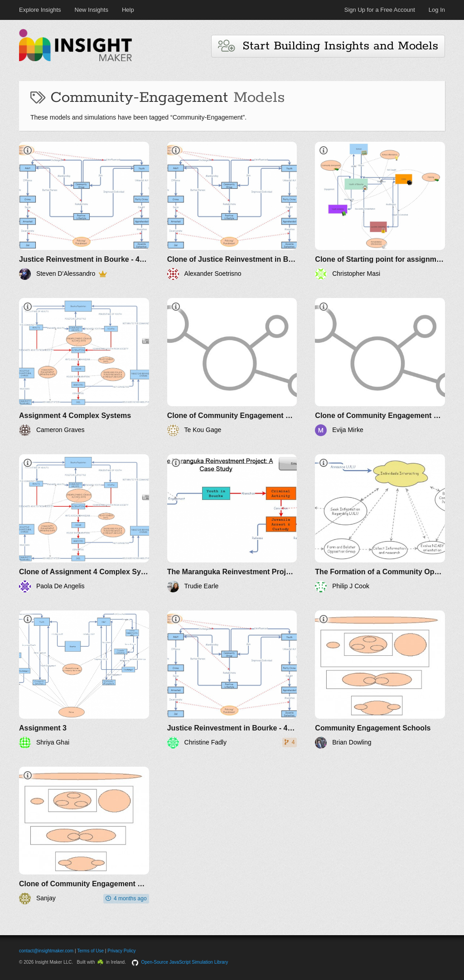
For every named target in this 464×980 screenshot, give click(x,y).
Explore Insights (40, 10)
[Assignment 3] (84, 680)
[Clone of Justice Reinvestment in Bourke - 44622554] (232, 211)
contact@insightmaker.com (46, 951)
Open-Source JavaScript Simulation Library (185, 962)
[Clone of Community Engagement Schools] (232, 367)
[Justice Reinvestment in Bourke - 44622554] (84, 211)
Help (128, 10)
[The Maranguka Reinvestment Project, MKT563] (232, 523)
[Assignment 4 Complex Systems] (84, 367)
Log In (437, 10)
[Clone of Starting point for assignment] (380, 211)
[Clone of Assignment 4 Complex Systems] (84, 523)
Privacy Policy (121, 951)
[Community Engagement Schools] (380, 680)
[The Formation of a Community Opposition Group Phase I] (380, 523)
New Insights (92, 10)
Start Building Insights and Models (328, 46)
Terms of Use (90, 951)
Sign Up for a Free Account (380, 10)
